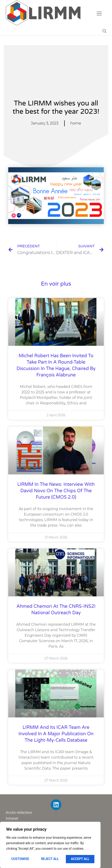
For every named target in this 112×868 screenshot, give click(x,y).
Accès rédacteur (19, 813)
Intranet (12, 818)
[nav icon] (99, 14)
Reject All (50, 859)
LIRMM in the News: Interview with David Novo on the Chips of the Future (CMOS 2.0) (56, 491)
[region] (50, 845)
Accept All (80, 859)
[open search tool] (104, 31)
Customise (20, 859)
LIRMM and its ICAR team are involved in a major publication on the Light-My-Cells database (56, 734)
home (76, 123)
